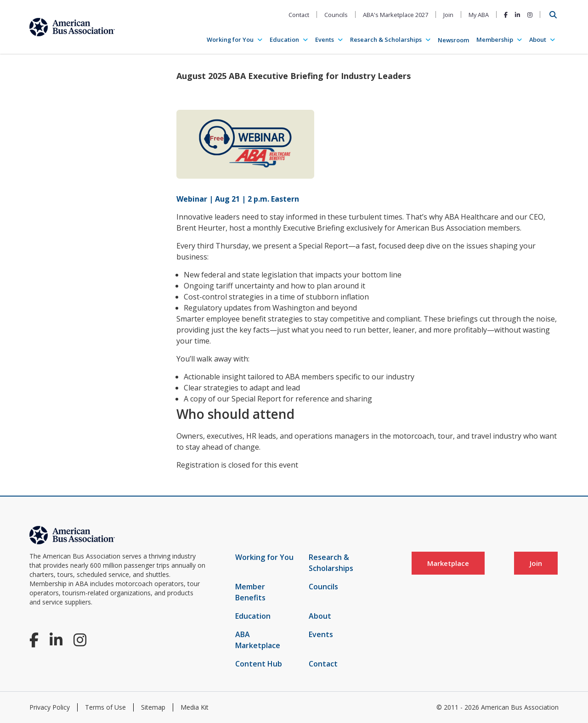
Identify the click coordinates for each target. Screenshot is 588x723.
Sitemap (153, 707)
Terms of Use (105, 707)
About (538, 40)
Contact (299, 15)
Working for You (230, 40)
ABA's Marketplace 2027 (396, 15)
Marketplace (448, 563)
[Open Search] (553, 15)
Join (448, 15)
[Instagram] (530, 15)
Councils (336, 15)
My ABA (479, 15)
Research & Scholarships (386, 40)
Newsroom (453, 40)
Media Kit (195, 707)
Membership (495, 40)
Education (284, 40)
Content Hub (259, 664)
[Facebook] (506, 15)
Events (325, 40)
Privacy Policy (50, 707)
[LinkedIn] (517, 15)
